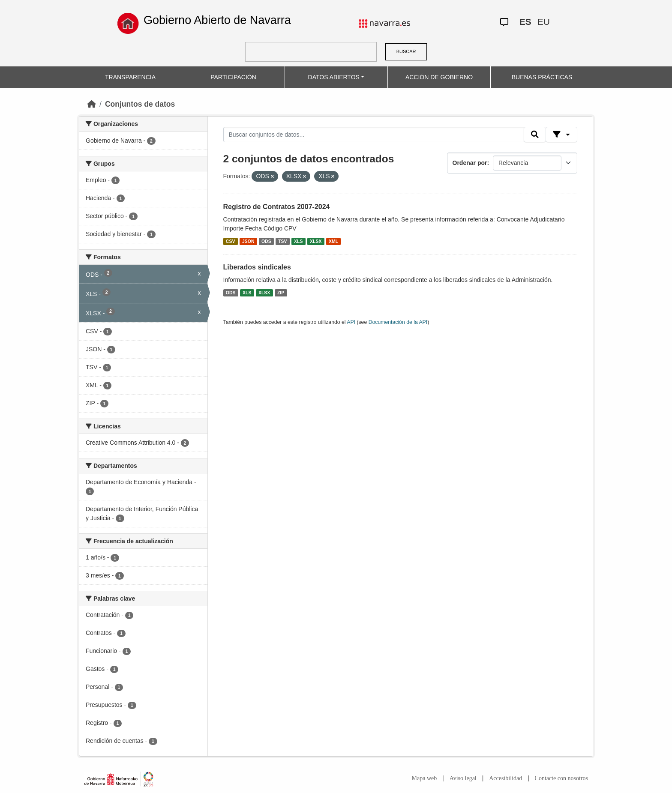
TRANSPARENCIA (130, 77)
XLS (298, 241)
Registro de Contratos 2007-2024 (277, 207)
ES (525, 22)
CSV (231, 241)
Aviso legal (463, 778)
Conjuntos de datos (140, 104)
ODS (266, 241)
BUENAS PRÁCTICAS (542, 77)
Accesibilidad (505, 778)
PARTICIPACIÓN (233, 77)
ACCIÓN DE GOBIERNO (439, 77)
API (351, 322)
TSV (282, 241)
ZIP (281, 293)
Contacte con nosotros (561, 778)
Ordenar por (470, 163)
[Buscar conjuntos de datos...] (374, 135)
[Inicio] (92, 104)
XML (333, 241)
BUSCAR (406, 51)
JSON (248, 241)
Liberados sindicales (257, 267)
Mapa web (424, 778)
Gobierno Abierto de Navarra (217, 20)
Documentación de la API (398, 322)
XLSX (316, 241)
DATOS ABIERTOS (334, 77)
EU (544, 22)
